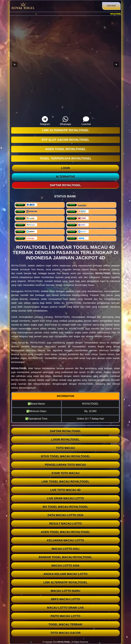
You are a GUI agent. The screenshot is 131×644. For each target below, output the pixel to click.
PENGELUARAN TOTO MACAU (65, 465)
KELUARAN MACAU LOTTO (66, 540)
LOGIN (66, 168)
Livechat (86, 121)
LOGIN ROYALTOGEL (65, 440)
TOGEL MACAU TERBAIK (65, 625)
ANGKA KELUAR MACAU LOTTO (66, 574)
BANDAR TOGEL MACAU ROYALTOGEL (65, 557)
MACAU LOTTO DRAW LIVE (65, 608)
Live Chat (111, 6)
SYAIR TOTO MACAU (65, 473)
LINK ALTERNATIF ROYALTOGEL (65, 583)
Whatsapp (65, 121)
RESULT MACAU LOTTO (65, 524)
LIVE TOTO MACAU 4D (65, 490)
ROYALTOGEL (103, 273)
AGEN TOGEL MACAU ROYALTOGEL (65, 532)
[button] (15, 64)
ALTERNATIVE (65, 177)
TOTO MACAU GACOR (65, 633)
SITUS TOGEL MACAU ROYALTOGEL (65, 456)
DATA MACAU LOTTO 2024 (65, 515)
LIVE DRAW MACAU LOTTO (65, 498)
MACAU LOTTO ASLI (65, 549)
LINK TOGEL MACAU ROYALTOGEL (65, 482)
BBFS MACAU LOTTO (66, 599)
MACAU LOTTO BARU (65, 591)
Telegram (45, 121)
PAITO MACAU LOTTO (66, 616)
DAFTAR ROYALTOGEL (65, 431)
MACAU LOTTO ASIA (65, 566)
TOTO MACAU (65, 448)
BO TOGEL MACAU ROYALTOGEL (65, 507)
